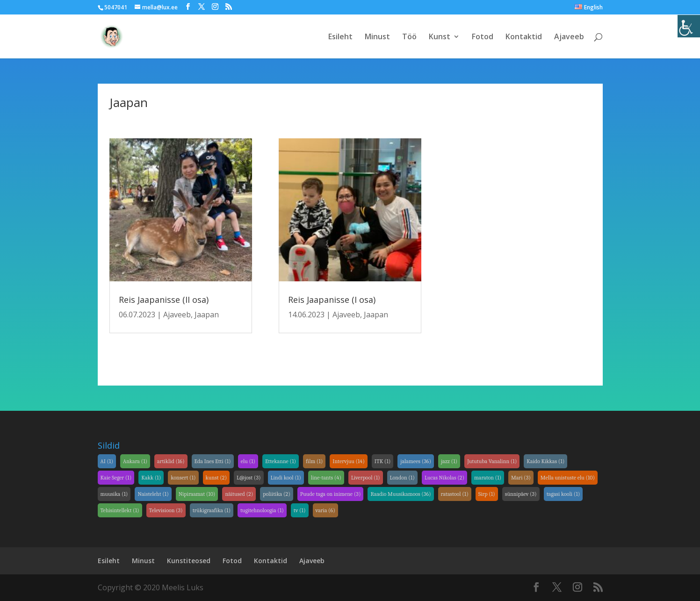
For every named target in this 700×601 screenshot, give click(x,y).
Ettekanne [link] (281, 461)
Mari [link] (521, 478)
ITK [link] (383, 461)
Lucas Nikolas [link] (444, 478)
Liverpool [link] (366, 478)
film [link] (314, 461)
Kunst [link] (440, 37)
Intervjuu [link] (349, 461)
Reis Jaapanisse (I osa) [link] (332, 300)
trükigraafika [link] (212, 510)
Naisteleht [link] (153, 494)
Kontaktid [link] (524, 37)
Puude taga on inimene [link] (331, 494)
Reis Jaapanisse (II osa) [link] (164, 300)
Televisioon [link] (166, 510)
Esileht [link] (340, 37)
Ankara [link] (135, 461)
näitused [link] (239, 494)
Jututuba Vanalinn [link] (492, 461)
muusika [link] (114, 494)
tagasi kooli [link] (563, 494)
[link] (689, 26)
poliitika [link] (276, 494)
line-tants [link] (326, 478)
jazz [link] (449, 461)
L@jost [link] (249, 478)
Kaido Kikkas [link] (545, 461)
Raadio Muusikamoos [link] (401, 494)
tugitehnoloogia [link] (262, 510)
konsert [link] (183, 478)
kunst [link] (216, 478)
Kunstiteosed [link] (189, 561)
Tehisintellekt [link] (120, 510)
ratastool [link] (455, 494)
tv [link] (300, 510)
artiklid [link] (171, 461)
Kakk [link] (151, 478)
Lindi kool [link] (286, 478)
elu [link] (248, 461)
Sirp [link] (487, 494)
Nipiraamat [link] (197, 494)
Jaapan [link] (207, 315)
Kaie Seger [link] (116, 478)
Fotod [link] (483, 37)
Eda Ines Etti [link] (213, 461)
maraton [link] (488, 478)
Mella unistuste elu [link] (568, 478)
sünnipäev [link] (521, 494)
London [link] (402, 478)
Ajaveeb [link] (569, 37)
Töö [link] (409, 37)
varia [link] (325, 510)
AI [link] (107, 461)
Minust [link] (377, 37)
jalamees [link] (416, 461)
